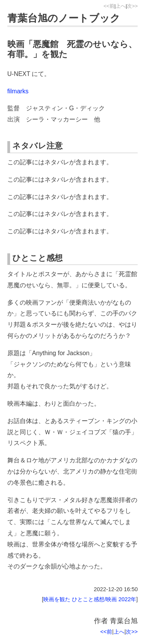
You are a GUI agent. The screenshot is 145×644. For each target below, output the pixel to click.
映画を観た (57, 599)
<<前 (109, 6)
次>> (132, 6)
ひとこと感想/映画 (94, 599)
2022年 (127, 599)
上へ (121, 6)
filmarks (18, 91)
